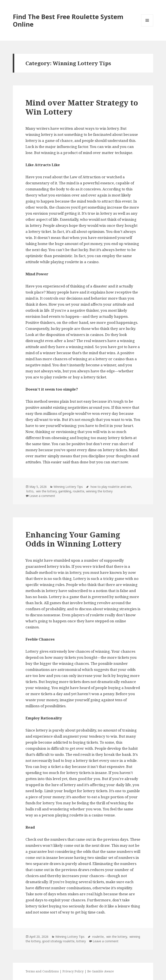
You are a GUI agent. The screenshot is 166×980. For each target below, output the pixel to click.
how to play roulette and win (110, 487)
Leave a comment (42, 496)
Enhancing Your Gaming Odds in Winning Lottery (73, 539)
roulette (79, 491)
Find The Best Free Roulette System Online (68, 20)
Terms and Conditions (43, 971)
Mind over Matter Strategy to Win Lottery (82, 107)
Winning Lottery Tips (68, 487)
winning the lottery (99, 491)
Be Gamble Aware (101, 971)
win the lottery (46, 491)
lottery (81, 941)
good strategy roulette (58, 941)
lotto (30, 491)
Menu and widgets (147, 26)
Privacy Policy (73, 971)
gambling (65, 491)
